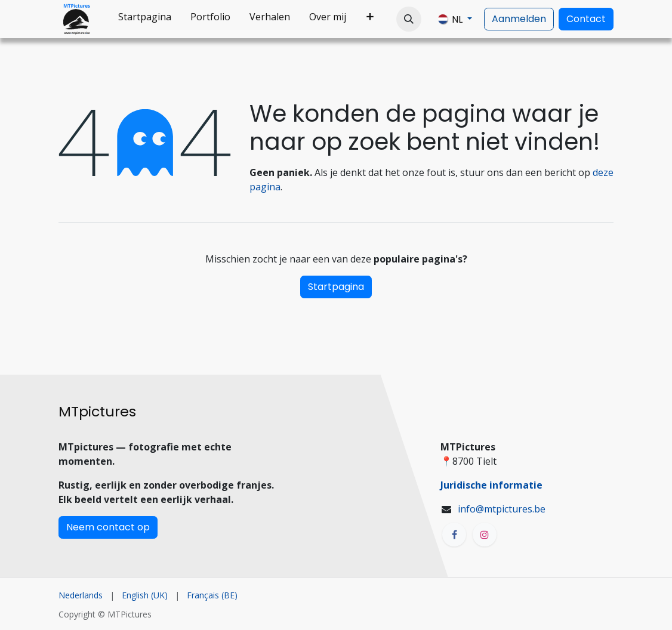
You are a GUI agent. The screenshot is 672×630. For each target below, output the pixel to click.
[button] (409, 19)
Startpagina (336, 287)
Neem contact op (108, 527)
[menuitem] (145, 19)
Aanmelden (519, 19)
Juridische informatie (491, 485)
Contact (586, 19)
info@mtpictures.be (502, 509)
